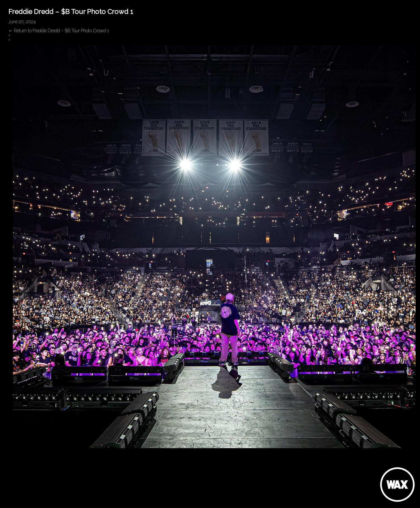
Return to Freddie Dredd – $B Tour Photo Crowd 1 (59, 31)
